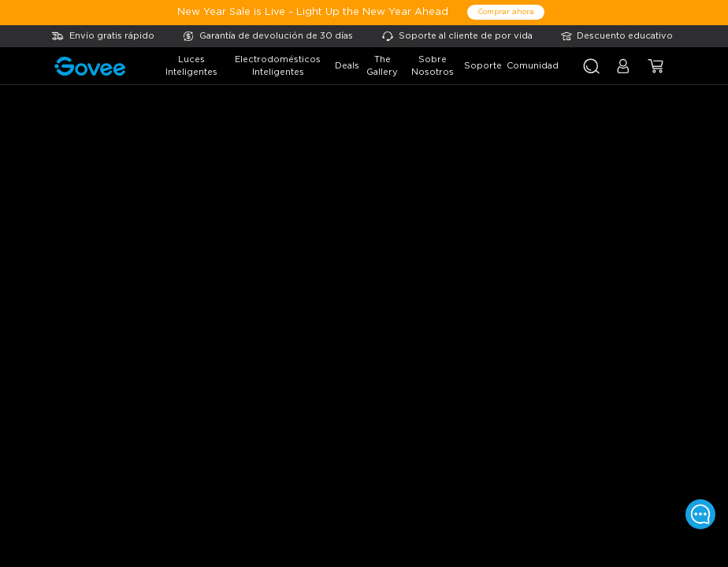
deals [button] (347, 66)
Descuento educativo (625, 36)
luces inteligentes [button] (191, 66)
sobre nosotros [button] (433, 66)
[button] (623, 72)
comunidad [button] (533, 66)
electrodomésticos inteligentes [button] (278, 66)
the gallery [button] (382, 66)
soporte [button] (483, 66)
